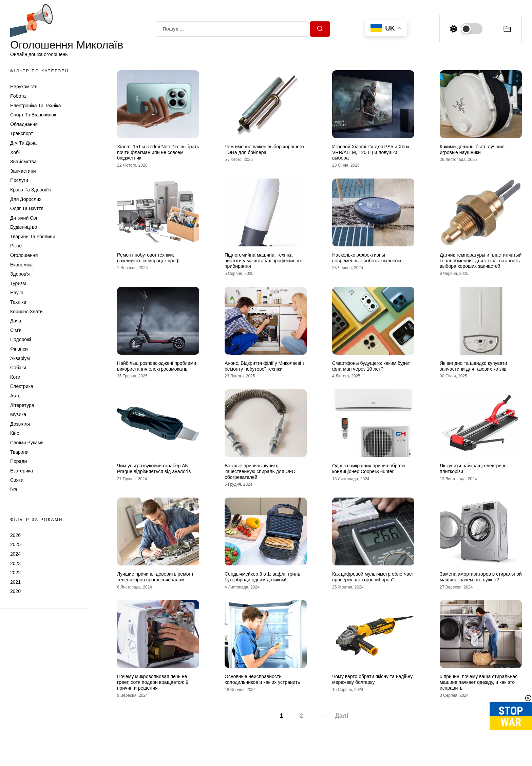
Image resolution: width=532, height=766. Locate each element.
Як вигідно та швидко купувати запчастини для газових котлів (473, 366)
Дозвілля (20, 424)
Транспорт (22, 133)
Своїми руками (27, 443)
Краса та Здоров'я (31, 190)
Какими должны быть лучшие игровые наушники (472, 150)
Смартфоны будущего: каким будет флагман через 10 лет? (371, 366)
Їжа (14, 489)
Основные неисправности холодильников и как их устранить (262, 679)
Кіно (15, 433)
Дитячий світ (25, 218)
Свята (17, 480)
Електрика (22, 386)
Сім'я (16, 330)
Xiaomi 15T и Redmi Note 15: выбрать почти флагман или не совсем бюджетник (158, 152)
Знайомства (23, 162)
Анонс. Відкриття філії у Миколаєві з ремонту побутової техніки (265, 366)
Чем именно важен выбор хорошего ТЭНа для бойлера (264, 150)
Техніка (18, 302)
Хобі (15, 152)
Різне (16, 246)
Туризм (18, 283)
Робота (18, 96)
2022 (15, 573)
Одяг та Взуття (27, 208)
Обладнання (24, 124)
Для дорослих (26, 199)
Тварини (19, 452)
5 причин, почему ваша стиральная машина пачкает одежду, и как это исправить (479, 682)
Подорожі (21, 339)
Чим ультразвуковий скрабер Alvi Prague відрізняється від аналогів (154, 469)
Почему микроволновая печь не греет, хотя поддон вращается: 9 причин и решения (153, 682)
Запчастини (23, 171)
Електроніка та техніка (35, 106)
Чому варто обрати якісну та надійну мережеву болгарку (372, 679)
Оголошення (24, 255)
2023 (15, 563)
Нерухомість (24, 87)
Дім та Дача (23, 143)
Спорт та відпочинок (33, 115)
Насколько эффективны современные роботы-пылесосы (368, 258)
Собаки (18, 368)
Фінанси (19, 349)
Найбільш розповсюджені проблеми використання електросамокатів (157, 366)
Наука (17, 293)
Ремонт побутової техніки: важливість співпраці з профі (149, 258)
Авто (15, 396)
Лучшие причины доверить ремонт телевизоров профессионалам (155, 577)
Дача (16, 321)
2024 (15, 554)
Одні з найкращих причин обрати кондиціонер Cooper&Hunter (368, 469)
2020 (15, 591)
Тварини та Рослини (33, 237)
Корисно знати (26, 312)
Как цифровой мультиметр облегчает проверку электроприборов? (373, 577)
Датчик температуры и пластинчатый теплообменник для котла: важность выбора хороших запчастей (481, 261)
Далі (341, 716)
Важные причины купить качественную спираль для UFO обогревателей (260, 471)
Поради (18, 461)
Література (22, 405)
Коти (15, 377)
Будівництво (24, 227)
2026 (15, 535)
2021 (15, 582)
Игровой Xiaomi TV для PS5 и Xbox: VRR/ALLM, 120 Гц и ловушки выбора (371, 152)
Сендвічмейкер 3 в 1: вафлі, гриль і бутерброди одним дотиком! (264, 577)
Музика (18, 414)
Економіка (21, 265)
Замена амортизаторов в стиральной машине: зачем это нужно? (481, 577)
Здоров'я (20, 274)
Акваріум (20, 358)
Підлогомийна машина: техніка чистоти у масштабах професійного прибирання (263, 261)
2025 (15, 544)
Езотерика (22, 471)
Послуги (19, 180)
